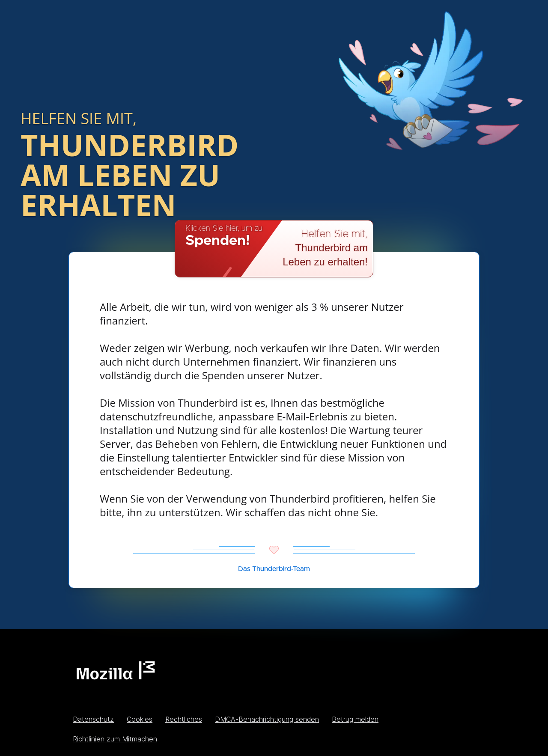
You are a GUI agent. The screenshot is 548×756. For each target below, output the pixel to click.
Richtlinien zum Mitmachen (115, 739)
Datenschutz (93, 719)
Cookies (140, 719)
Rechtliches (184, 719)
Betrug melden (355, 719)
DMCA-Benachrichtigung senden (267, 719)
